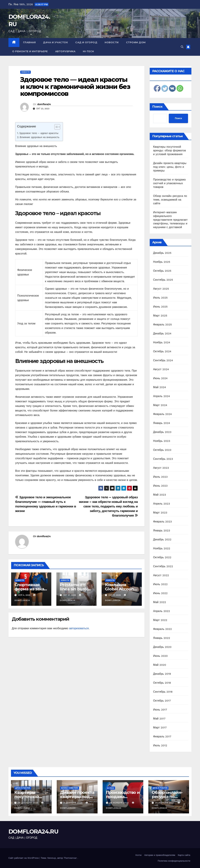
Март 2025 (160, 316)
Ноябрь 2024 (162, 342)
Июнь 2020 (160, 656)
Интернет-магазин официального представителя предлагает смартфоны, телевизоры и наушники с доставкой (170, 220)
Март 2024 (160, 405)
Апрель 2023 (162, 504)
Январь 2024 (162, 423)
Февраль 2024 (162, 414)
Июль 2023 (160, 477)
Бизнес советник (70, 788)
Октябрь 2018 (162, 683)
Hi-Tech (88, 51)
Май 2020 (160, 665)
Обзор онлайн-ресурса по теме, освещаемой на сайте (170, 200)
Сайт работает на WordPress (24, 858)
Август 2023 (161, 468)
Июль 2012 (160, 745)
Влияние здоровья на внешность (40, 137)
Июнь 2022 (160, 593)
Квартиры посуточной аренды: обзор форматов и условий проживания (169, 150)
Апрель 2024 (162, 396)
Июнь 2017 (160, 710)
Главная (29, 42)
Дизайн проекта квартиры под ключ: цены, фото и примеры (170, 167)
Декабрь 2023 (162, 432)
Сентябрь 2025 (163, 280)
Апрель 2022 (162, 611)
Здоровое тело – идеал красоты (39, 133)
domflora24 (44, 104)
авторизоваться (79, 628)
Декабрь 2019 (162, 674)
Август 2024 (161, 369)
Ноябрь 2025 (162, 262)
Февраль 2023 (162, 522)
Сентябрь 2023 (163, 459)
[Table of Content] (57, 127)
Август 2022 (161, 575)
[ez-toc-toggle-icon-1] (56, 128)
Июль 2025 (160, 298)
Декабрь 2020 (162, 647)
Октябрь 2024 (162, 351)
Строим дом (136, 42)
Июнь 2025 (160, 307)
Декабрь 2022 (162, 539)
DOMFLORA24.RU (33, 832)
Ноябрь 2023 (162, 441)
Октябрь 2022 (162, 557)
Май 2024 (159, 387)
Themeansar (70, 858)
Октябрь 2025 (162, 271)
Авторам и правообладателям (160, 855)
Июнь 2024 (160, 378)
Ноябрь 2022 (162, 548)
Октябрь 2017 (162, 701)
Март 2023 (160, 513)
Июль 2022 (160, 584)
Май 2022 (159, 602)
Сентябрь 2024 (163, 360)
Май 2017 (159, 719)
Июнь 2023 (160, 486)
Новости (112, 42)
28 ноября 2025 (119, 803)
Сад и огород (86, 42)
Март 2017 (160, 728)
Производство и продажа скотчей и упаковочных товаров (169, 183)
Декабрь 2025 (162, 253)
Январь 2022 (162, 638)
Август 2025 (161, 289)
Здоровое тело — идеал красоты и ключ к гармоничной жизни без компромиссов (75, 87)
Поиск (157, 107)
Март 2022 (160, 620)
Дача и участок (55, 42)
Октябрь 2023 (162, 450)
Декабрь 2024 (162, 333)
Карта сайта (184, 855)
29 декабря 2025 (28, 803)
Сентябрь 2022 (163, 566)
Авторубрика (65, 51)
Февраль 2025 (162, 325)
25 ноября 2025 (165, 803)
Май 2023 (159, 495)
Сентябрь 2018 (163, 692)
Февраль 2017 (162, 736)
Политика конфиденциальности (174, 861)
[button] (182, 47)
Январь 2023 (162, 530)
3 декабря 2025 (73, 803)
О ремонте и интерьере (30, 51)
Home (138, 855)
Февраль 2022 (162, 629)
